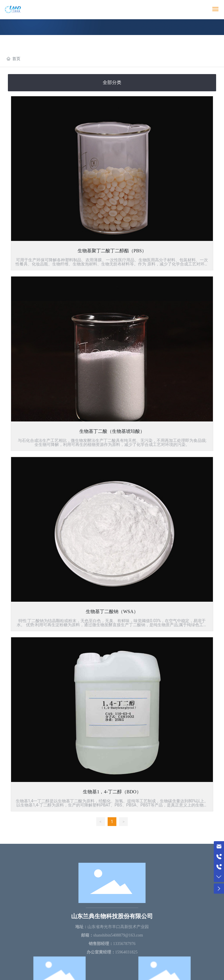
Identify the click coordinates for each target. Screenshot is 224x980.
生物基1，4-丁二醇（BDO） (112, 792)
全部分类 (112, 82)
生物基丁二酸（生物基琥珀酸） (112, 431)
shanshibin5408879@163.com (118, 935)
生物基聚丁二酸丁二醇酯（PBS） (112, 251)
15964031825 (126, 952)
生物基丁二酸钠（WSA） (112, 611)
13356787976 (124, 944)
